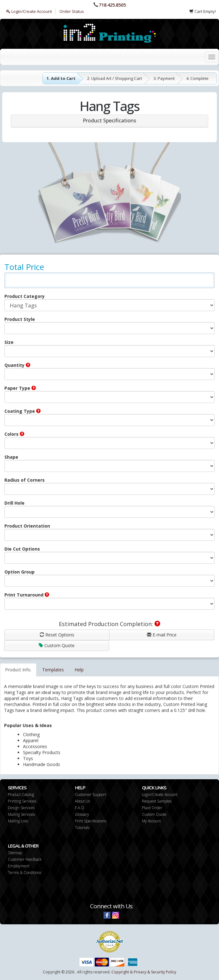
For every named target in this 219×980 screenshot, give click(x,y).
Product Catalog (21, 795)
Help (79, 670)
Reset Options (57, 635)
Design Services (21, 808)
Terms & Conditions (25, 873)
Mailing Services (21, 814)
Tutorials (82, 828)
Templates (53, 670)
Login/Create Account (29, 11)
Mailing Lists (18, 821)
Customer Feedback (25, 859)
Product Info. (18, 670)
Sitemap (15, 853)
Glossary (82, 814)
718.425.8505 (112, 5)
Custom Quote (57, 645)
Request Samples (157, 801)
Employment (19, 866)
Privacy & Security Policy (155, 972)
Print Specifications (91, 821)
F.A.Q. (80, 808)
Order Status (72, 11)
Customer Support (90, 795)
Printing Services (22, 801)
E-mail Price (162, 635)
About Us (82, 801)
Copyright (120, 972)
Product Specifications (109, 120)
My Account (151, 821)
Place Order (152, 808)
